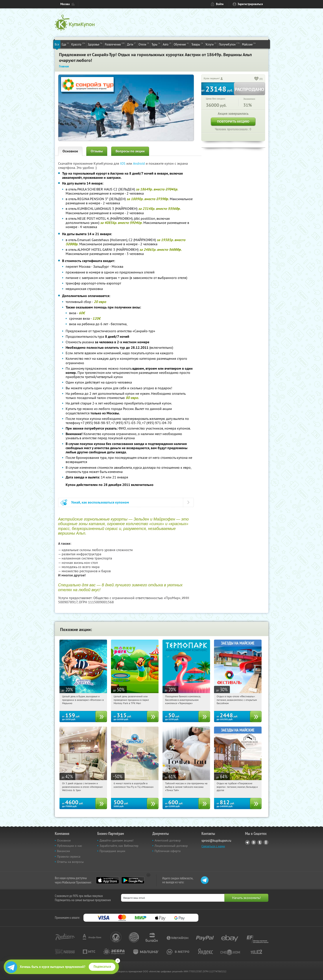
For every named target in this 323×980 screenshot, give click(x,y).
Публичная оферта (168, 851)
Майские (249, 44)
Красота (78, 44)
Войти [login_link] (220, 4)
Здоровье (95, 44)
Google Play (133, 880)
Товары (197, 44)
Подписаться (102, 967)
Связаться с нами (213, 846)
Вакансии (64, 851)
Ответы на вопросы (70, 862)
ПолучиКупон (229, 44)
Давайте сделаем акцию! (116, 840)
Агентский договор (168, 840)
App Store (108, 880)
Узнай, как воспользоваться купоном (100, 502)
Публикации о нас (70, 846)
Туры (156, 44)
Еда (65, 44)
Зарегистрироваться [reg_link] (250, 4)
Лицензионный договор (171, 846)
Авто (167, 44)
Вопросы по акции (130, 151)
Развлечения (115, 44)
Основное (70, 151)
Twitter (260, 842)
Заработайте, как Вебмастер (119, 846)
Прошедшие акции (112, 851)
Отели (144, 44)
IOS (123, 163)
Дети (132, 44)
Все (57, 44)
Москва (65, 4)
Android (139, 163)
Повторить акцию (233, 121)
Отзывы (97, 151)
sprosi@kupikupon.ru (216, 841)
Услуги (211, 44)
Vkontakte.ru (254, 842)
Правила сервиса (69, 856)
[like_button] (257, 79)
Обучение (181, 44)
